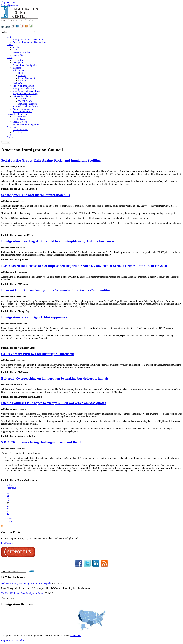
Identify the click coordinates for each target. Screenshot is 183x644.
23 (8, 495)
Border (21, 73)
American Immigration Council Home (30, 42)
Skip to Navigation (10, 5)
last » (9, 521)
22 (8, 493)
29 (8, 511)
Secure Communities (28, 78)
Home (10, 37)
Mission (16, 47)
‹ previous (11, 488)
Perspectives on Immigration (26, 124)
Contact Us (18, 55)
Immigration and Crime (23, 88)
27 (8, 506)
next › (10, 519)
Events (10, 137)
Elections (17, 68)
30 (8, 513)
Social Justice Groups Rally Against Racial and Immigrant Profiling (51, 160)
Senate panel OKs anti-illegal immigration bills (36, 195)
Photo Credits (18, 640)
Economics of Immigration (25, 65)
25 (8, 501)
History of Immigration (23, 86)
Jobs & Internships (21, 52)
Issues (10, 57)
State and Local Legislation (25, 106)
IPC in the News (20, 130)
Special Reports (20, 122)
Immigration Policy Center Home (28, 39)
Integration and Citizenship (25, 93)
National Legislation (22, 96)
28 (8, 508)
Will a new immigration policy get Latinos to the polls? (26, 583)
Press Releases (19, 132)
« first (10, 485)
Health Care (18, 83)
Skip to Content (8, 2)
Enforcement (19, 70)
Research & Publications (18, 114)
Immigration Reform (28, 104)
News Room (13, 127)
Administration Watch (23, 109)
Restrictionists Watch (22, 112)
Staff (15, 50)
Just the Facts (19, 119)
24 (8, 498)
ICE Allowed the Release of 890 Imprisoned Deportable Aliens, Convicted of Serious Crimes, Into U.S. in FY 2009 (84, 266)
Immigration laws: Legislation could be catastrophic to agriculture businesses (58, 241)
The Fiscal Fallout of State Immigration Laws (22, 593)
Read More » (7, 543)
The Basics (18, 60)
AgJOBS (22, 99)
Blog (9, 135)
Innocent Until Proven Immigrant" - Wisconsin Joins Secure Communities (56, 290)
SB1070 (22, 81)
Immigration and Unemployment (28, 91)
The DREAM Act (26, 101)
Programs (6, 640)
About (10, 45)
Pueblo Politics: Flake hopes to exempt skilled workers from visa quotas (54, 403)
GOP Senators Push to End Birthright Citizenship (38, 354)
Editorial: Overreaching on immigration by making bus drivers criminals (55, 378)
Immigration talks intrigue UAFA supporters (34, 317)
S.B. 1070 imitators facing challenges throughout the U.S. (43, 442)
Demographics (19, 63)
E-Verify (22, 75)
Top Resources (19, 117)
